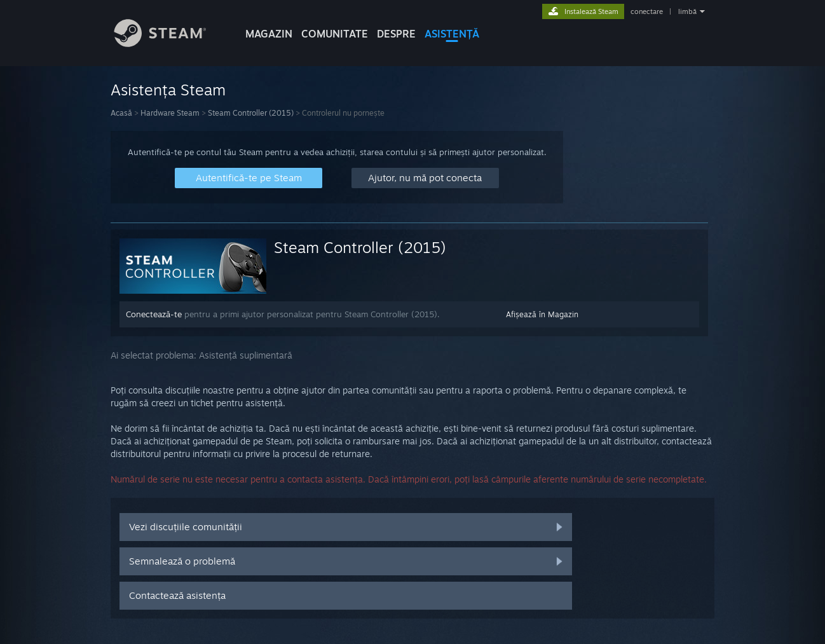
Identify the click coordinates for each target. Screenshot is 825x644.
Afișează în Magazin (542, 314)
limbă (687, 11)
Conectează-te (154, 314)
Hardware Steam (170, 113)
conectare (647, 11)
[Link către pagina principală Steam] (170, 44)
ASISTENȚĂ (452, 34)
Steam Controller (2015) (251, 113)
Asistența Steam (168, 90)
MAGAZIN (269, 34)
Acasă (121, 113)
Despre (396, 34)
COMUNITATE (335, 34)
